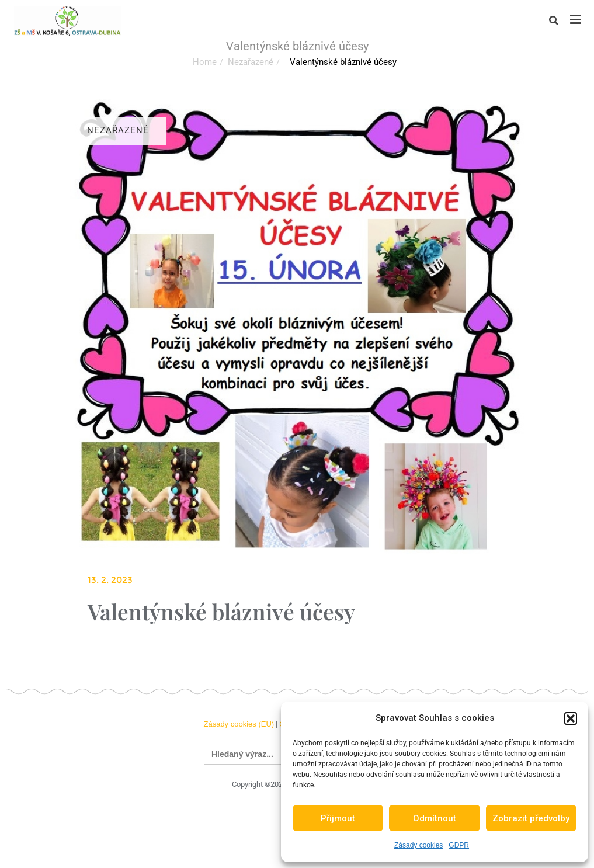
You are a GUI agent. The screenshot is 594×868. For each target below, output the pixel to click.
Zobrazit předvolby (531, 818)
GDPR (459, 845)
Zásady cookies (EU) (239, 724)
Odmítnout (435, 818)
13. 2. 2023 (110, 580)
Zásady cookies (418, 845)
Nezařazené (251, 62)
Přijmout (338, 818)
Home (205, 62)
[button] (571, 718)
